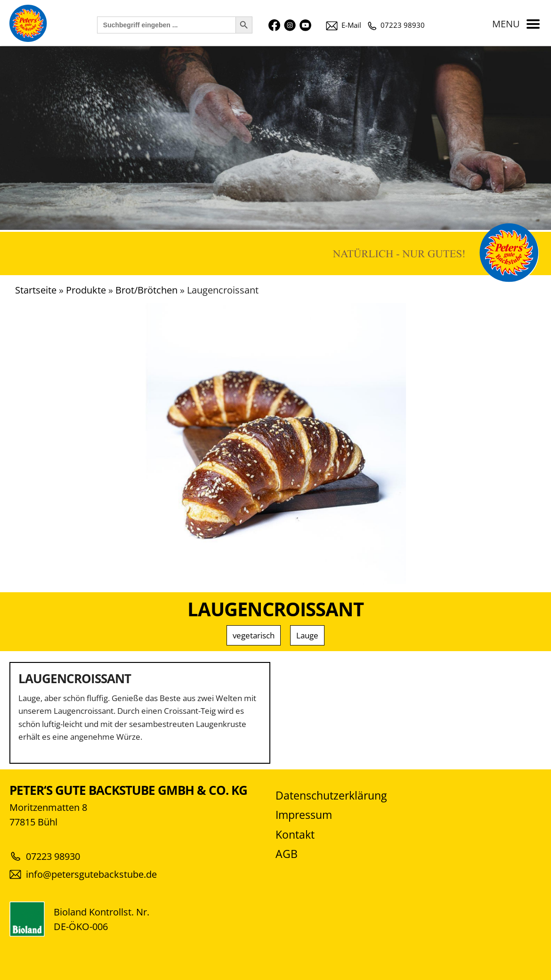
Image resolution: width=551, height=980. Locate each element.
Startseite (36, 290)
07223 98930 (396, 25)
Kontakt (295, 835)
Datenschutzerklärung (331, 796)
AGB (287, 854)
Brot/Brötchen (146, 290)
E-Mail (344, 25)
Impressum (304, 815)
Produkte (86, 290)
